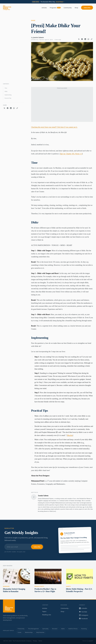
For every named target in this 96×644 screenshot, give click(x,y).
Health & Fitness (73, 629)
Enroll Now (60, 2)
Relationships (29, 632)
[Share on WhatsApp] (88, 39)
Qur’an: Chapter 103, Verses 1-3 (71, 154)
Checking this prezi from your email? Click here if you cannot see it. (54, 127)
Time (6, 88)
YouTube (83, 612)
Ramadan (6, 586)
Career (20, 632)
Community (68, 8)
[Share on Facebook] (82, 39)
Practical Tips (8, 98)
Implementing (8, 95)
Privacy (35, 641)
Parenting (84, 629)
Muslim (70, 435)
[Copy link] (92, 39)
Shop (76, 8)
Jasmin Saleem (38, 37)
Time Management (33, 629)
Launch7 (91, 641)
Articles (44, 8)
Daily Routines (40, 632)
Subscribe (87, 8)
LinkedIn (83, 608)
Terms (40, 641)
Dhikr (33, 20)
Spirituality (45, 629)
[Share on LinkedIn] (85, 39)
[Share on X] (79, 39)
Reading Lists (47, 615)
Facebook (83, 618)
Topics (44, 611)
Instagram (84, 615)
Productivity (39, 586)
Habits (68, 586)
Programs (55, 8)
